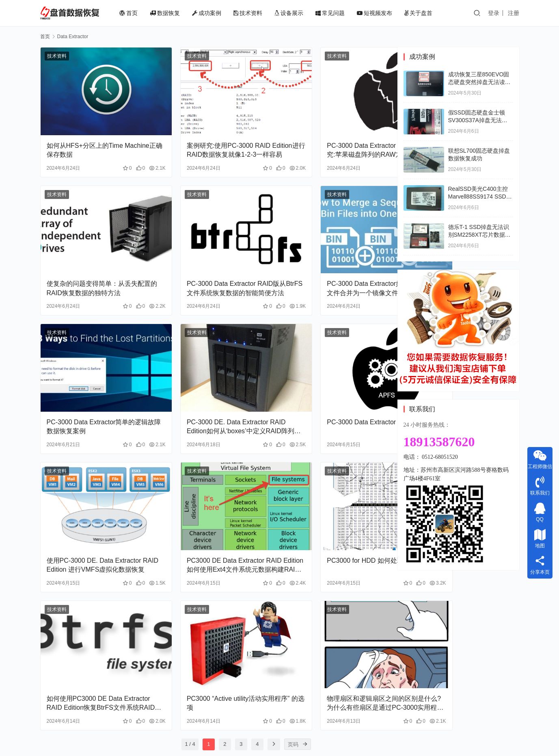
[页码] (274, 674)
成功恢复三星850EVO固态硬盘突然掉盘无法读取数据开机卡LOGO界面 (479, 82)
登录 (494, 13)
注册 (514, 13)
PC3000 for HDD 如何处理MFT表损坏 (333, 509)
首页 (141, 13)
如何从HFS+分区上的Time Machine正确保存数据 (85, 136)
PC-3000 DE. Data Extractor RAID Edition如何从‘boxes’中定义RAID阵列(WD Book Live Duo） (214, 385)
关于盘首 (431, 13)
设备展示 (301, 13)
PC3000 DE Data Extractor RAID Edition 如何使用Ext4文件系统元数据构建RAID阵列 (213, 509)
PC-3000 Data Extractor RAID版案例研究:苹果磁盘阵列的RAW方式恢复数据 (332, 136)
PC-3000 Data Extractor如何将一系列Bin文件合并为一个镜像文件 (332, 260)
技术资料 (260, 13)
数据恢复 (177, 13)
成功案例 (219, 13)
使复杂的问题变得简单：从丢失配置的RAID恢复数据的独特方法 (95, 260)
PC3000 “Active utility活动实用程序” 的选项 (213, 633)
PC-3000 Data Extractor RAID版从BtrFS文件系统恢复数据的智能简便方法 (213, 261)
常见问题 (343, 13)
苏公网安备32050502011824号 (326, 737)
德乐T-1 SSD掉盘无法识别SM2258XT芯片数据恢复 (479, 235)
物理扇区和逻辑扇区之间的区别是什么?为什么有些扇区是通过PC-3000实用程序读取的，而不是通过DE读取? (333, 633)
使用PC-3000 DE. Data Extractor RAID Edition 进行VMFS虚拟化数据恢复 (95, 509)
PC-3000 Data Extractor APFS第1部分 (333, 384)
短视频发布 (387, 13)
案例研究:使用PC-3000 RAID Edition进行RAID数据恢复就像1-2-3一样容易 (212, 136)
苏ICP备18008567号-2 (396, 737)
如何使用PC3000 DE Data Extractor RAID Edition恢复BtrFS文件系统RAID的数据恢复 (94, 633)
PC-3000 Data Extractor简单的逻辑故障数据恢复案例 (94, 384)
